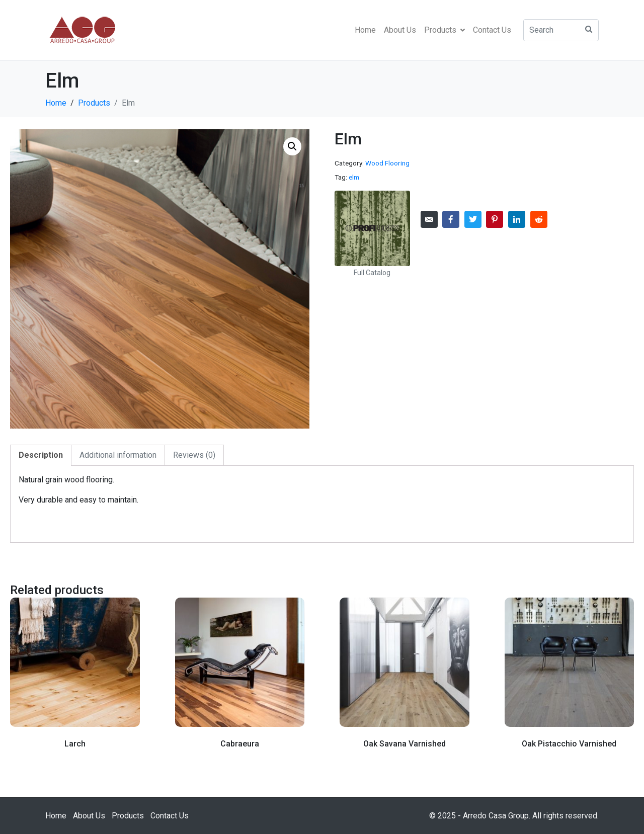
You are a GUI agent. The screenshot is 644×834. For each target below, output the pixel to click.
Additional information (118, 455)
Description (41, 455)
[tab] (41, 455)
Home (365, 30)
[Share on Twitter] (473, 219)
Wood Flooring (387, 163)
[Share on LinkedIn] (517, 219)
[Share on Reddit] (539, 219)
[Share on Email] (429, 219)
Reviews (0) (194, 455)
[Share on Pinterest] (495, 219)
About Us (400, 30)
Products (445, 30)
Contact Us (492, 30)
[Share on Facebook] (451, 219)
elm (354, 177)
